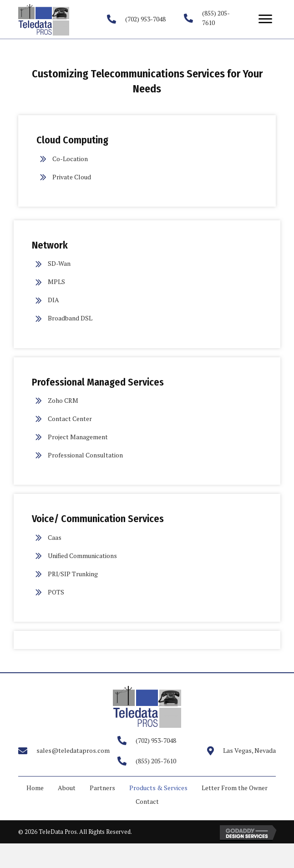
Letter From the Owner (235, 788)
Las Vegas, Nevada (249, 750)
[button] (265, 19)
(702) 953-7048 (145, 19)
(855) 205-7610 (156, 761)
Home (35, 788)
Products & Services (158, 788)
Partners (102, 788)
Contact (147, 801)
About (67, 788)
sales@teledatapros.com (73, 750)
